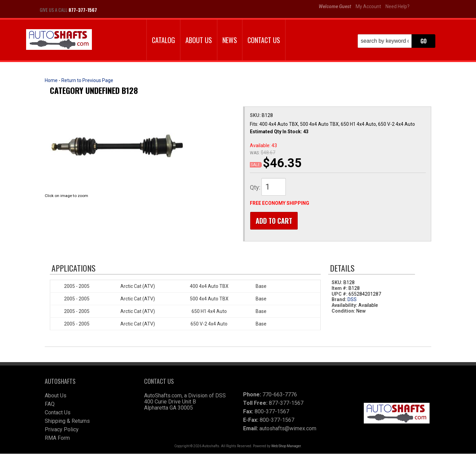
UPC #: (340, 294)
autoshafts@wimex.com (288, 429)
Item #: (340, 289)
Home (51, 80)
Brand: (339, 300)
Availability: (344, 306)
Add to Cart (274, 221)
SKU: (256, 115)
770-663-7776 (280, 395)
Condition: (343, 311)
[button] (396, 41)
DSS (352, 300)
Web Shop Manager (286, 446)
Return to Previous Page (87, 80)
